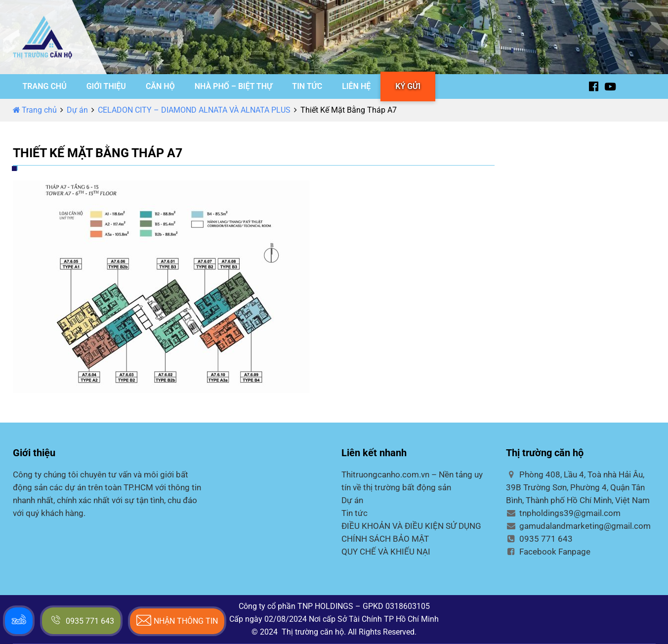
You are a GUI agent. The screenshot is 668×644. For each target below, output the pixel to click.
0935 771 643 (539, 539)
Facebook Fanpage (548, 552)
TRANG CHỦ (45, 86)
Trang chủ (35, 110)
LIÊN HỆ (356, 86)
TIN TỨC (307, 86)
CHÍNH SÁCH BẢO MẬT (385, 539)
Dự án (77, 110)
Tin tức (355, 513)
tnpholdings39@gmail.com (563, 513)
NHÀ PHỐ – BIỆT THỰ (234, 86)
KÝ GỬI (408, 86)
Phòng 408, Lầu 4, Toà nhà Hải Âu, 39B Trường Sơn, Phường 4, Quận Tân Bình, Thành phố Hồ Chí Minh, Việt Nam (578, 487)
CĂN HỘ (160, 86)
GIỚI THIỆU (106, 86)
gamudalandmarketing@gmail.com (578, 526)
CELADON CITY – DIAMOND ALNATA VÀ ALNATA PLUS (194, 110)
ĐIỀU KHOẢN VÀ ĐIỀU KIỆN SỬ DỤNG (411, 526)
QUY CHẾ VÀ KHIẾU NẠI (386, 552)
